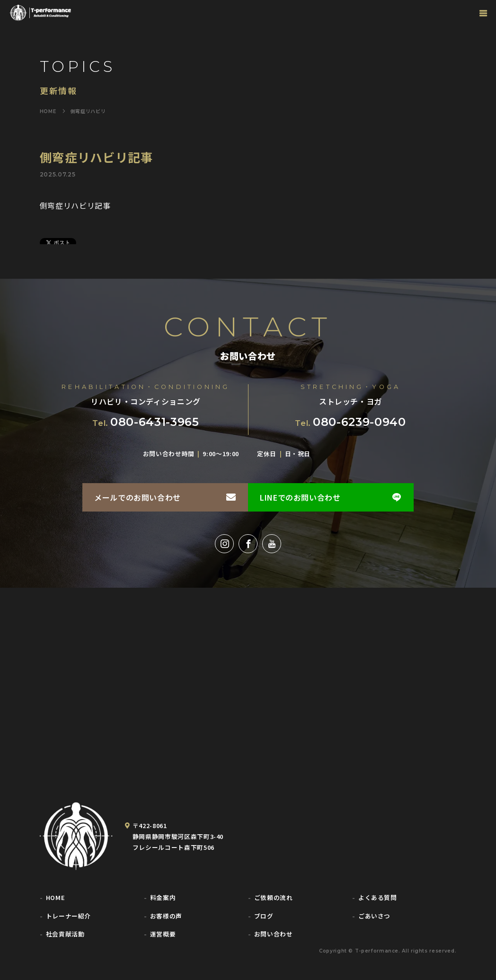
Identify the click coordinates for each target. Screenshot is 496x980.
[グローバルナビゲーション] (483, 13)
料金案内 (163, 898)
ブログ (264, 916)
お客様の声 (166, 916)
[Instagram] (224, 544)
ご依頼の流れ (274, 898)
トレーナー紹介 (68, 916)
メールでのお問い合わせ (137, 497)
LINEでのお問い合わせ (300, 497)
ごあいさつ (374, 916)
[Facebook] (248, 544)
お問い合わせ (274, 934)
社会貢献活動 (65, 934)
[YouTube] (272, 544)
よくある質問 (378, 898)
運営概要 (163, 934)
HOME (56, 898)
